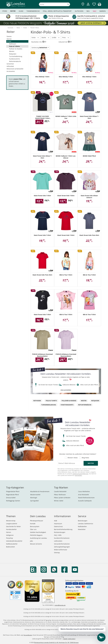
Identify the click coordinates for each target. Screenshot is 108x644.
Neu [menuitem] (88, 11)
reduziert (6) (63, 42)
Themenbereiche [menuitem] (33, 11)
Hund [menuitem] (21, 11)
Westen (12, 51)
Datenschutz (58, 526)
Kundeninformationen (62, 538)
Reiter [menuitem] (13, 11)
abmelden (78, 475)
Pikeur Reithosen (60, 495)
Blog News (85, 458)
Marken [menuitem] (103, 11)
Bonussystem (35, 526)
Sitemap (57, 553)
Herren (9, 39)
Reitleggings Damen (13, 501)
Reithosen (13, 44)
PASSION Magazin (36, 535)
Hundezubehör (11, 529)
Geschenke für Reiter (13, 526)
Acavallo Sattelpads (85, 501)
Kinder (9, 41)
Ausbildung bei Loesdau (38, 538)
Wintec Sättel (59, 501)
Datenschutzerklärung (81, 474)
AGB (56, 521)
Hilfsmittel (10, 66)
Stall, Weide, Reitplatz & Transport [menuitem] (57, 11)
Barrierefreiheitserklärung (63, 529)
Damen (9, 36)
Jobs (31, 541)
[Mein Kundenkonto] (88, 6)
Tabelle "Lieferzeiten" (69, 639)
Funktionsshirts (15, 59)
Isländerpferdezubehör (14, 541)
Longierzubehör (12, 524)
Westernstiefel (35, 495)
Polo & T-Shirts (14, 46)
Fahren (9, 532)
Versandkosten (28, 635)
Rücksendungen (60, 532)
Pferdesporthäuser (37, 521)
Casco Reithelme (84, 491)
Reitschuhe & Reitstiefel (15, 69)
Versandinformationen (62, 544)
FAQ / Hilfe (58, 535)
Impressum (58, 524)
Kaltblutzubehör (12, 544)
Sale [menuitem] (95, 11)
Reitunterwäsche (15, 61)
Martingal (34, 498)
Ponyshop (10, 538)
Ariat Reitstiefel (84, 495)
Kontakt (33, 524)
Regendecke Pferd (12, 495)
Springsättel (34, 501)
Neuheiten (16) (37, 42)
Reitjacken (13, 54)
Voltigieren (10, 535)
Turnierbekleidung (16, 56)
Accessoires (11, 71)
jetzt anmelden (66, 390)
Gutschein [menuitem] (79, 11)
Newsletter (82, 529)
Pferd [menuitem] (5, 11)
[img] (99, 5)
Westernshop (11, 521)
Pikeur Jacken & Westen (62, 498)
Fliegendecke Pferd (13, 491)
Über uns (33, 529)
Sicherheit (10, 64)
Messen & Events (36, 544)
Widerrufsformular (61, 550)
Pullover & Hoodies (16, 49)
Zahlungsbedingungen (62, 547)
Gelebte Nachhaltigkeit (38, 532)
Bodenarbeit (10, 547)
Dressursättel (11, 498)
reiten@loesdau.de (60, 605)
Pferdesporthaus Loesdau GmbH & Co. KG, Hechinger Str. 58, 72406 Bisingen (56, 642)
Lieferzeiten (58, 541)
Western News (73, 458)
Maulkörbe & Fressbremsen (40, 491)
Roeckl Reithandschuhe (86, 498)
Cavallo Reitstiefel (60, 491)
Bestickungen (83, 521)
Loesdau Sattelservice (85, 524)
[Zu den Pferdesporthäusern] (83, 4)
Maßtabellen (82, 526)
